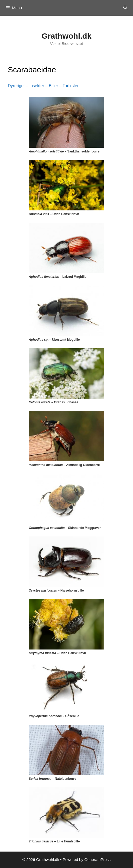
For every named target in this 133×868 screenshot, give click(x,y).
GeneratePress (97, 860)
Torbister (70, 86)
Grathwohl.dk (67, 36)
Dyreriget (16, 86)
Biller (53, 86)
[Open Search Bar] (125, 8)
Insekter (37, 86)
